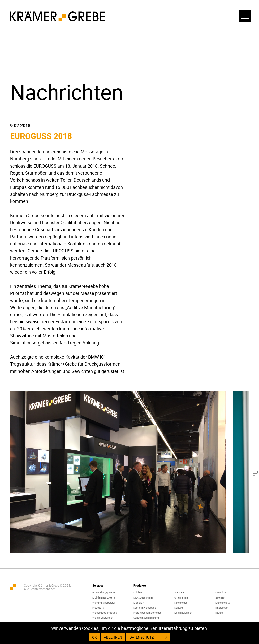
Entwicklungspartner (104, 592)
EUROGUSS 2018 (41, 136)
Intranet (220, 613)
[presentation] (255, 472)
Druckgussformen (143, 597)
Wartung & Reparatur (104, 603)
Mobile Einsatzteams (104, 597)
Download (221, 592)
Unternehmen (182, 597)
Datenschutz (223, 603)
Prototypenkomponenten (147, 613)
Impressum (222, 608)
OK (94, 637)
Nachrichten (181, 603)
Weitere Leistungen (103, 618)
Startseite (179, 592)
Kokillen (138, 592)
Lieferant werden (183, 613)
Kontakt (179, 608)
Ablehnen (113, 637)
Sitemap (220, 597)
